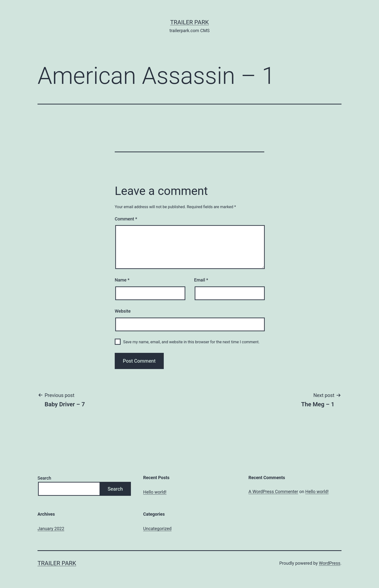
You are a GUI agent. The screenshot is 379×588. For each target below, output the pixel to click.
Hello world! (155, 492)
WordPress (330, 563)
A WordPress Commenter (273, 492)
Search (44, 478)
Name (122, 280)
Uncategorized (157, 529)
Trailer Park (189, 22)
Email (201, 280)
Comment (126, 219)
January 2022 (51, 529)
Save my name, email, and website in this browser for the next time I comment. (191, 342)
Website (123, 311)
